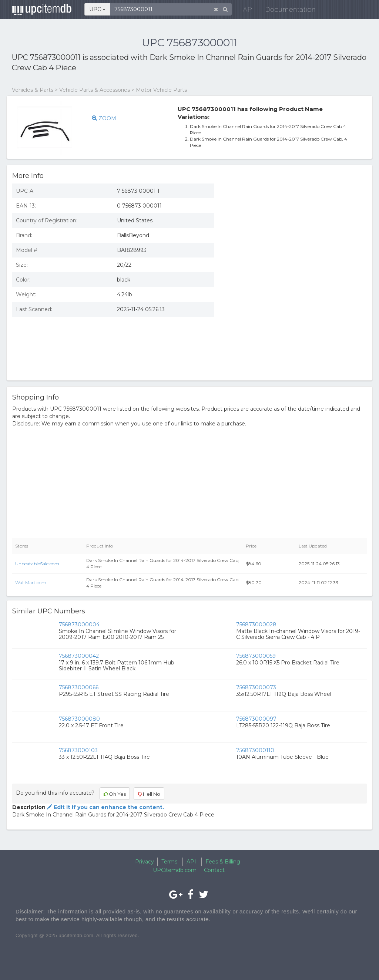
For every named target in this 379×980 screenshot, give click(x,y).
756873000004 (79, 624)
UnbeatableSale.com (37, 564)
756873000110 (255, 750)
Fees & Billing (223, 862)
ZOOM (104, 118)
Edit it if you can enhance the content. (105, 807)
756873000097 (256, 719)
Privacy (145, 862)
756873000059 (256, 656)
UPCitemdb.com (175, 870)
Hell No (149, 794)
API (244, 11)
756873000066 (79, 687)
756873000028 (256, 624)
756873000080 (79, 719)
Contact (214, 870)
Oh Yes (115, 794)
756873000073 (256, 687)
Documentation (286, 11)
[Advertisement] (296, 232)
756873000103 (78, 750)
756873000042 (79, 656)
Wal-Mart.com (31, 582)
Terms (169, 862)
